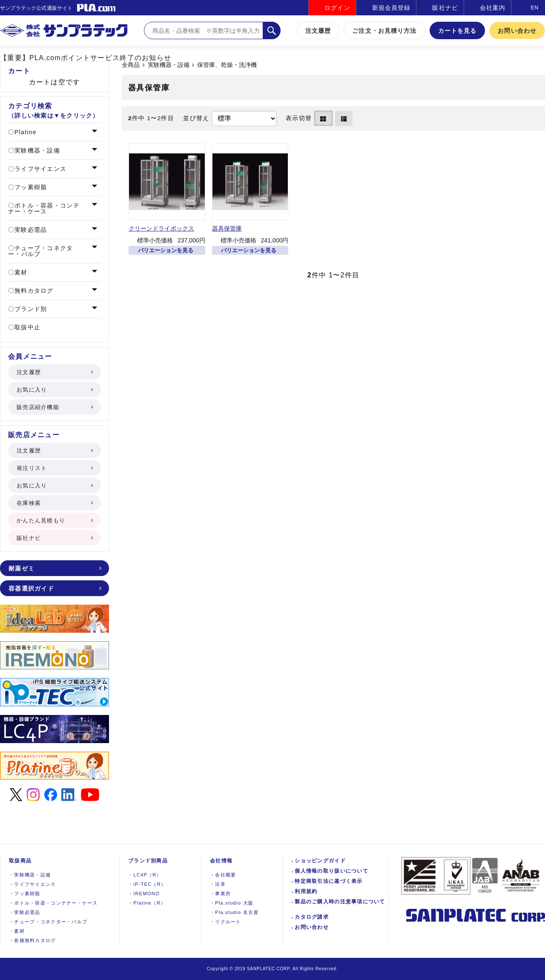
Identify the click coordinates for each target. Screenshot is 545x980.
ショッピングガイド (320, 861)
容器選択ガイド (54, 588)
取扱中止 (26, 327)
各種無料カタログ (33, 940)
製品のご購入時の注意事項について (340, 902)
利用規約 (306, 891)
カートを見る (458, 31)
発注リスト (54, 468)
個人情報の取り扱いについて (331, 871)
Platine (24, 132)
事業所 (220, 894)
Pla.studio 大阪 (232, 903)
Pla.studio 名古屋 (234, 912)
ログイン (337, 8)
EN (535, 8)
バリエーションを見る (166, 250)
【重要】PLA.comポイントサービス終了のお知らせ (86, 58)
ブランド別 (30, 309)
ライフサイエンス (39, 169)
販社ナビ (445, 8)
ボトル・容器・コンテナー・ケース (44, 208)
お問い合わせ (517, 31)
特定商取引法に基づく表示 (328, 881)
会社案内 (493, 8)
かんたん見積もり (54, 520)
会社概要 (223, 875)
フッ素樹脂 (30, 187)
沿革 (218, 884)
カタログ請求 (312, 917)
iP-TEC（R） (147, 884)
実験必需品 (30, 230)
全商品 (131, 65)
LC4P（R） (145, 875)
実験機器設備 (30, 875)
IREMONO (144, 894)
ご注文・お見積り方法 (384, 31)
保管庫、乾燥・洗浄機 (227, 65)
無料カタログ (33, 291)
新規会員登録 (392, 8)
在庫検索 (54, 503)
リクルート (226, 922)
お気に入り (54, 390)
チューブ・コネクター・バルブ (41, 251)
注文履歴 (318, 31)
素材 (20, 272)
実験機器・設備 (169, 65)
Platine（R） (147, 903)
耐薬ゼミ (54, 568)
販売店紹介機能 (54, 407)
